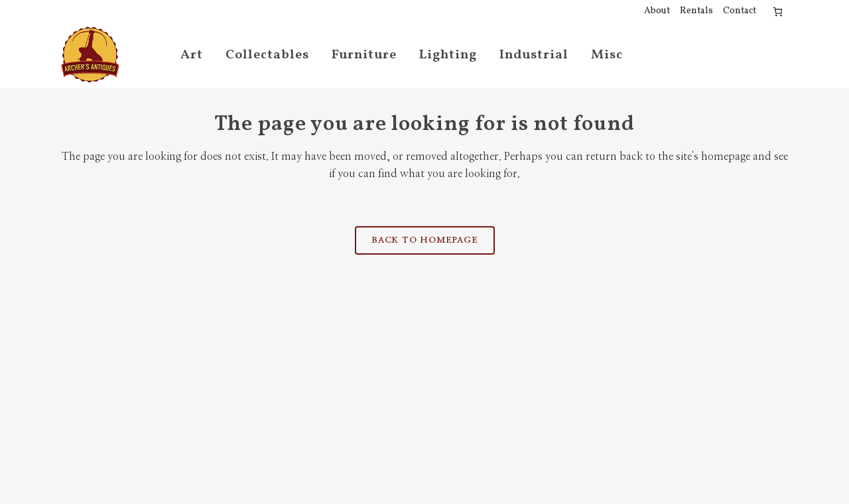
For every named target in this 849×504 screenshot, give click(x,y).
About (657, 11)
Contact (740, 11)
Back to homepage (425, 240)
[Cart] (778, 12)
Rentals (696, 11)
